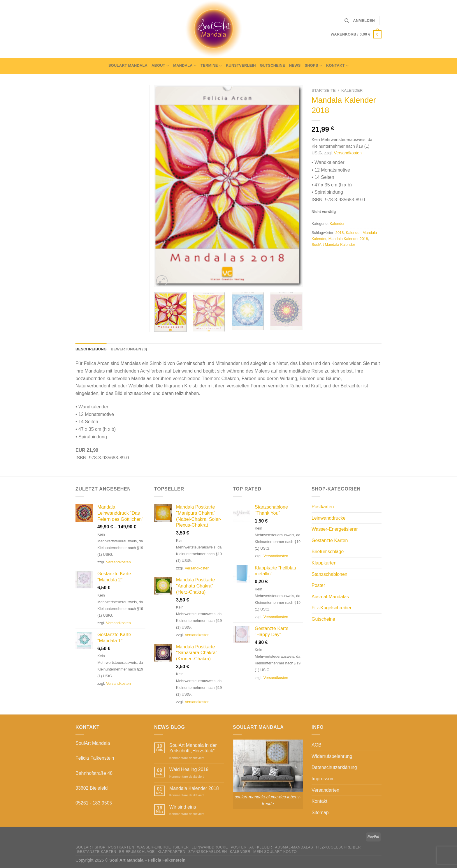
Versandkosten (348, 153)
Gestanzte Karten (330, 540)
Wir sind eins (183, 807)
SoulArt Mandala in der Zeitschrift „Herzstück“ (193, 748)
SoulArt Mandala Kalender (333, 245)
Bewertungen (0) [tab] (129, 349)
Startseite (324, 90)
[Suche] (347, 21)
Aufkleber (261, 847)
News (295, 65)
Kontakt (337, 66)
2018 (340, 233)
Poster (318, 585)
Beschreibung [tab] (91, 349)
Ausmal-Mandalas (330, 597)
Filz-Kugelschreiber (332, 608)
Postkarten (323, 507)
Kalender (352, 90)
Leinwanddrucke (329, 518)
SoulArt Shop (90, 847)
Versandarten (325, 790)
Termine (211, 66)
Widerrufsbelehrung (332, 756)
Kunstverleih (241, 65)
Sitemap (320, 813)
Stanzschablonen (329, 574)
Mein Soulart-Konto (275, 852)
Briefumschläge (328, 552)
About (160, 66)
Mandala (185, 66)
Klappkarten (324, 563)
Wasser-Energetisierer (335, 529)
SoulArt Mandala (128, 65)
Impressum (323, 779)
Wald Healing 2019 (189, 769)
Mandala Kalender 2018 (348, 239)
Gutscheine (273, 65)
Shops (314, 66)
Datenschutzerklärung (334, 767)
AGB (317, 745)
